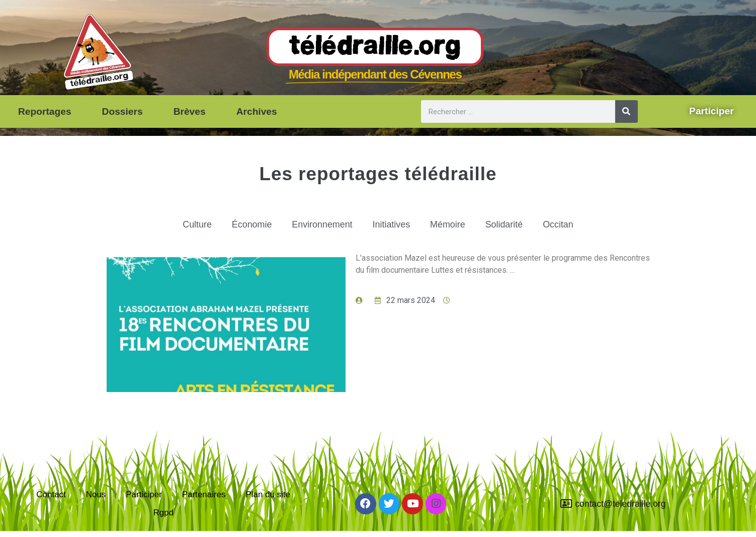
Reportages (45, 111)
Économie (245, 227)
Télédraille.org (375, 47)
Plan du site (271, 492)
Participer (143, 492)
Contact (49, 492)
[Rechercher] (626, 111)
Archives (257, 111)
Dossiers (122, 111)
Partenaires (205, 492)
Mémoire (451, 227)
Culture (189, 227)
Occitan (567, 227)
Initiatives (392, 227)
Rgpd (163, 515)
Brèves (190, 111)
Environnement (320, 227)
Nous (94, 492)
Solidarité (510, 227)
